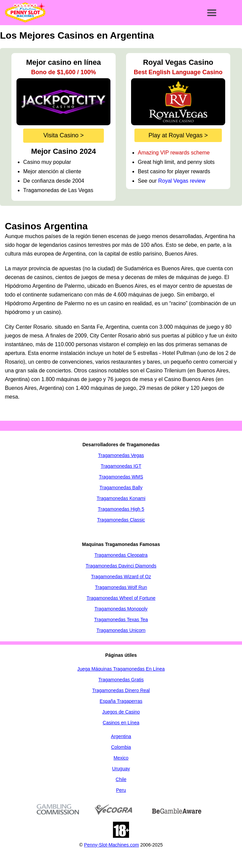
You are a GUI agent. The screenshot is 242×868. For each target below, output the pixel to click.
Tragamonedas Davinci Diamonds (121, 566)
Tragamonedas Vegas (121, 455)
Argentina (121, 736)
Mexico (121, 758)
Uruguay (121, 769)
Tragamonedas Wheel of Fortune (121, 598)
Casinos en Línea (121, 723)
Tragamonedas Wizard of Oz (121, 577)
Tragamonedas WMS (121, 477)
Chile (121, 779)
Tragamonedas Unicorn (121, 630)
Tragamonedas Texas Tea (121, 620)
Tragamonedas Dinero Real (121, 690)
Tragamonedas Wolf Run (121, 587)
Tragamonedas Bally (121, 488)
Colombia (121, 747)
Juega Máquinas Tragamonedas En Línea (121, 669)
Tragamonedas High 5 (121, 509)
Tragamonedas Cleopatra (121, 555)
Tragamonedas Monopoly (121, 609)
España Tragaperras (121, 701)
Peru (121, 790)
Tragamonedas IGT (121, 466)
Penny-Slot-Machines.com (111, 845)
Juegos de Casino (121, 712)
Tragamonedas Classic (121, 520)
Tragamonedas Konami (121, 498)
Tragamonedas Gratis (121, 680)
